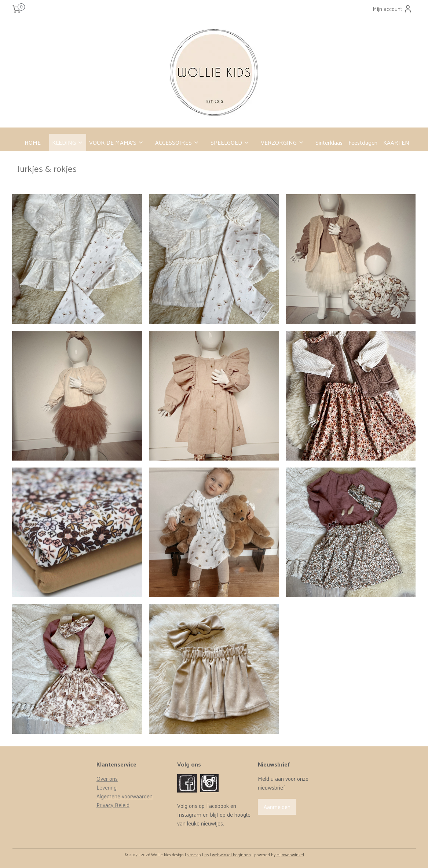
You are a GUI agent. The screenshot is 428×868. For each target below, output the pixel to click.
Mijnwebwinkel (290, 854)
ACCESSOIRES (177, 142)
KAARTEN (396, 142)
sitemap (194, 854)
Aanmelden (277, 807)
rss (206, 854)
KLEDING (68, 142)
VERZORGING (282, 142)
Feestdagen (363, 142)
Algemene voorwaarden (125, 796)
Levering (107, 787)
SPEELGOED (230, 142)
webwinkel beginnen (231, 854)
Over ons (107, 778)
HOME (33, 142)
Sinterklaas (329, 142)
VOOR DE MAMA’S (116, 142)
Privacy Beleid (113, 805)
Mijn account (392, 9)
